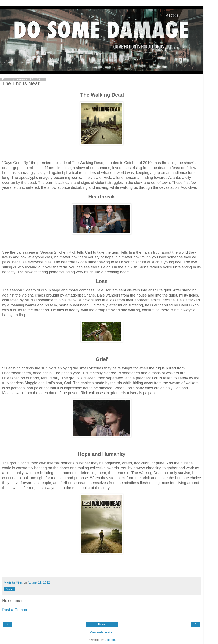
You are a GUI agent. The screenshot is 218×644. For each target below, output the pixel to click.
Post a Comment (17, 610)
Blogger (110, 640)
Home (102, 624)
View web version (102, 632)
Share (9, 589)
